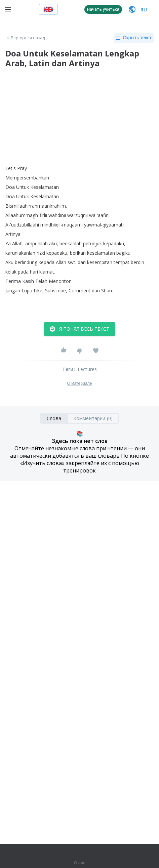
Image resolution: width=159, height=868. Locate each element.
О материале (79, 383)
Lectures (87, 369)
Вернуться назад (25, 38)
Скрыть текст (134, 38)
